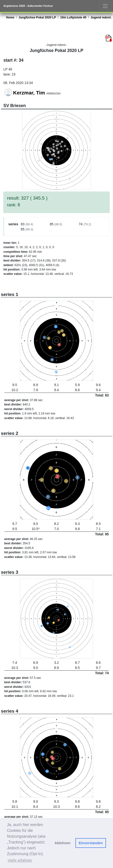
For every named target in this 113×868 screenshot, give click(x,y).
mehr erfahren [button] (20, 860)
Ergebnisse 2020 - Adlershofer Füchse (28, 6)
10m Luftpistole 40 (73, 17)
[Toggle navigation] (105, 6)
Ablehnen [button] (63, 843)
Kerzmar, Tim (29, 93)
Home (10, 17)
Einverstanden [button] (91, 843)
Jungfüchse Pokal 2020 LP (37, 17)
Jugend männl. (101, 17)
